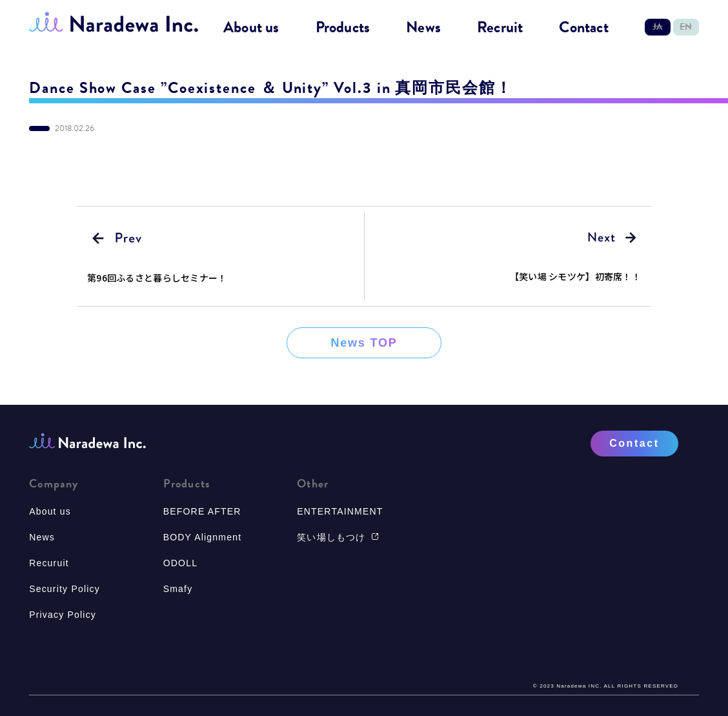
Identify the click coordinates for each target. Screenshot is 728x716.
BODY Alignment (203, 537)
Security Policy (65, 589)
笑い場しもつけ (338, 537)
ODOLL (180, 563)
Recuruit (49, 563)
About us (251, 28)
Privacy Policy (63, 615)
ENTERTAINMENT (340, 511)
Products (343, 28)
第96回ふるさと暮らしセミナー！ (157, 278)
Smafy (178, 589)
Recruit (500, 28)
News (423, 28)
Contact (583, 28)
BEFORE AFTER (202, 511)
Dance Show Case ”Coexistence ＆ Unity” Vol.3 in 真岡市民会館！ (271, 88)
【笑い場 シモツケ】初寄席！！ (575, 276)
